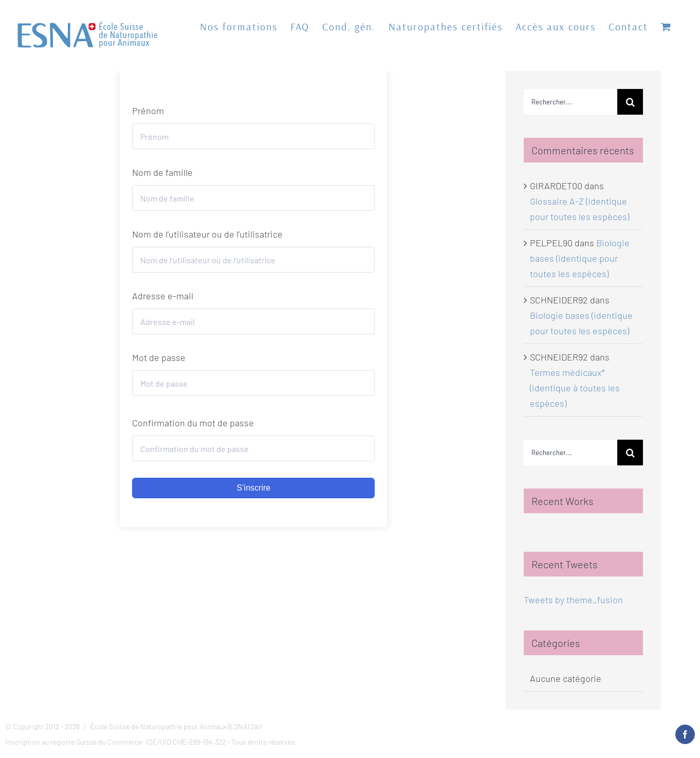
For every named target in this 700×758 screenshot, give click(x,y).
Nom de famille (162, 172)
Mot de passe (159, 357)
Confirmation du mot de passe (193, 423)
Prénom (148, 111)
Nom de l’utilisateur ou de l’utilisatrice (207, 234)
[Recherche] (630, 102)
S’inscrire (253, 488)
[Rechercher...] (571, 102)
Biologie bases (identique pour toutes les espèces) (580, 258)
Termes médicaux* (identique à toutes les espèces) (575, 388)
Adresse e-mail (163, 296)
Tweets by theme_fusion (573, 600)
